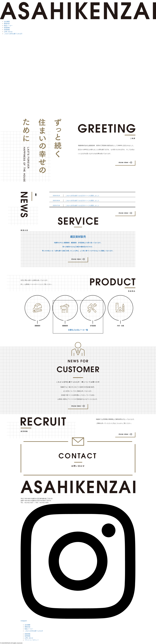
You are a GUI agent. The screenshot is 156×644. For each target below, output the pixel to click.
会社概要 (7, 22)
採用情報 (7, 30)
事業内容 (7, 24)
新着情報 (7, 28)
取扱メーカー (8, 26)
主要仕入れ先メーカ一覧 (78, 330)
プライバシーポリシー (32, 640)
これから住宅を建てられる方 (13, 34)
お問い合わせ (8, 32)
